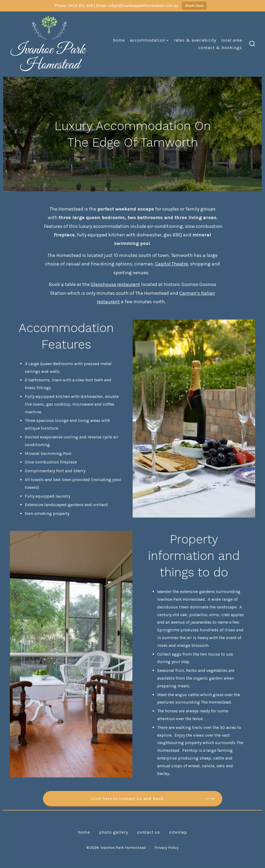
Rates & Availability (195, 40)
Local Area (232, 40)
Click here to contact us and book (127, 799)
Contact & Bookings (220, 48)
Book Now (194, 5)
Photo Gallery (114, 832)
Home (119, 40)
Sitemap (178, 832)
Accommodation (149, 40)
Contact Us (149, 832)
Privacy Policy (167, 848)
